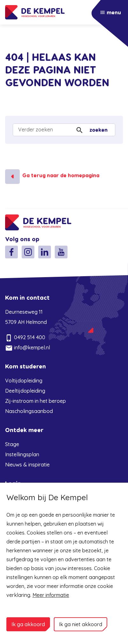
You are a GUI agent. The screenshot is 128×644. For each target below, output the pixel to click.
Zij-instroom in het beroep (36, 401)
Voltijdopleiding (24, 381)
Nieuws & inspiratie (27, 465)
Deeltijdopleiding (25, 391)
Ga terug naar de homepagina (61, 175)
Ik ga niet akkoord (81, 624)
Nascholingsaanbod (29, 411)
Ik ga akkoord (28, 624)
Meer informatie (51, 595)
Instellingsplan (22, 454)
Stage (12, 444)
